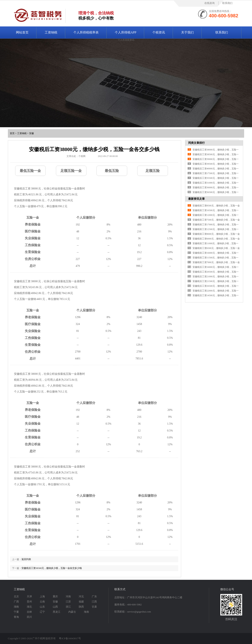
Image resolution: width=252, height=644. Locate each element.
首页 (12, 133)
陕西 (81, 607)
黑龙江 (57, 612)
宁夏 (16, 612)
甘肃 (94, 607)
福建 (81, 602)
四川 (29, 617)
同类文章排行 (196, 143)
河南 (68, 596)
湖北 (29, 607)
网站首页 (22, 32)
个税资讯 (159, 32)
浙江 (68, 607)
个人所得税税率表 (86, 32)
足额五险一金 (71, 171)
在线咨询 (209, 3)
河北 (81, 596)
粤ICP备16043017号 (70, 638)
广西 (16, 602)
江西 (94, 602)
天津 (29, 596)
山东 (42, 607)
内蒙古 (72, 612)
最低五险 (112, 171)
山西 (55, 607)
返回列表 (26, 559)
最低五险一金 (30, 171)
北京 (16, 596)
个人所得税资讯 (126, 40)
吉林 (29, 612)
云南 (42, 602)
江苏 (68, 602)
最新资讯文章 (196, 199)
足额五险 (153, 171)
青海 (16, 617)
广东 (94, 596)
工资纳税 (51, 32)
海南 (86, 612)
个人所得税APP (126, 32)
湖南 (16, 607)
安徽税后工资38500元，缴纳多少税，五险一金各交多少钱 (52, 568)
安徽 (31, 133)
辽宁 (42, 612)
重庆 (55, 596)
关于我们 (187, 32)
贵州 (29, 602)
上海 (42, 596)
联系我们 (227, 3)
